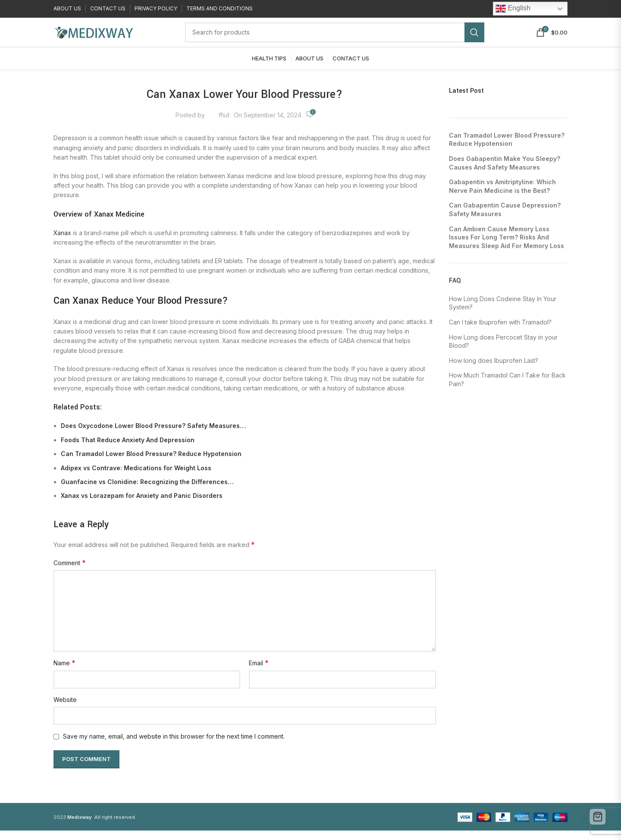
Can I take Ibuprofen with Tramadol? (500, 332)
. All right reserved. (102, 827)
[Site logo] (93, 37)
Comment (70, 573)
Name (64, 673)
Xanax (62, 243)
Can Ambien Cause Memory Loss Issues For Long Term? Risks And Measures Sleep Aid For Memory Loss (507, 247)
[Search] (335, 38)
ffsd (224, 124)
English (513, 9)
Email (259, 673)
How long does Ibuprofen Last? (494, 370)
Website (65, 709)
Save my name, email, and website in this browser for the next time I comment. (174, 746)
